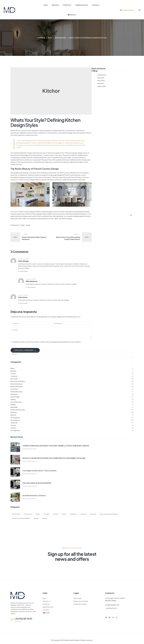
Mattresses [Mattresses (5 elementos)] (73, 514)
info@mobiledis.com (112, 605)
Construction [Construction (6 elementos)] (28, 514)
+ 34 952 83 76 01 (111, 608)
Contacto (46, 610)
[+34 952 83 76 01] (12, 620)
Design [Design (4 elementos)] (38, 514)
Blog (50, 38)
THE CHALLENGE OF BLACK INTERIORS (37, 483)
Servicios (47, 601)
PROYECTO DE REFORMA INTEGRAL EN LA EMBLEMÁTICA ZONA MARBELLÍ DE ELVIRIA (54, 458)
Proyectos (46, 604)
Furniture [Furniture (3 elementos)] (56, 514)
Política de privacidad (81, 601)
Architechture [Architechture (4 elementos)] (16, 514)
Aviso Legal (77, 598)
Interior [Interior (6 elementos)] (64, 514)
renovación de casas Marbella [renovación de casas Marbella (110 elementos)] (21, 518)
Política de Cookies (80, 604)
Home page (41, 38)
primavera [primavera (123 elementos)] (83, 514)
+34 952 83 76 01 (23, 619)
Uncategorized (61, 38)
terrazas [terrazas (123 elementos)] (36, 518)
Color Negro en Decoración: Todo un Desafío (40, 471)
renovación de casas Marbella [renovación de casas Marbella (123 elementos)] (109, 514)
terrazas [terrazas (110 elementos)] (45, 518)
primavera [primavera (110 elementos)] (93, 514)
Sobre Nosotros (48, 607)
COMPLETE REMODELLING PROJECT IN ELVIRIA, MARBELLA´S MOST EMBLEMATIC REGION (56, 446)
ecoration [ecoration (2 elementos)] (46, 514)
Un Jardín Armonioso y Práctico (34, 495)
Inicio (44, 598)
